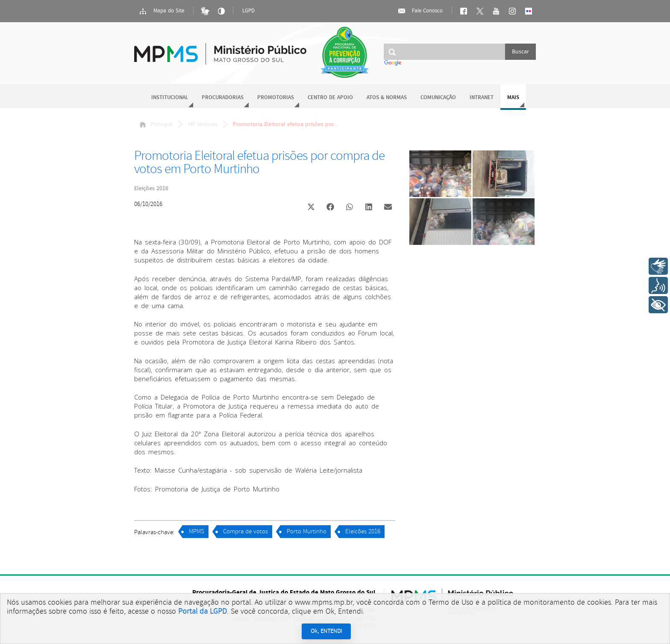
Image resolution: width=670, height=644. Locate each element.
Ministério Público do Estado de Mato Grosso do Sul (220, 49)
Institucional (170, 98)
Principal (156, 124)
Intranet (482, 98)
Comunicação (438, 98)
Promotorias (276, 98)
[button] (311, 208)
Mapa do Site (162, 11)
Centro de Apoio (330, 98)
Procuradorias (223, 98)
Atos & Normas (387, 98)
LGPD (248, 11)
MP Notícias (203, 124)
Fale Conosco (420, 11)
